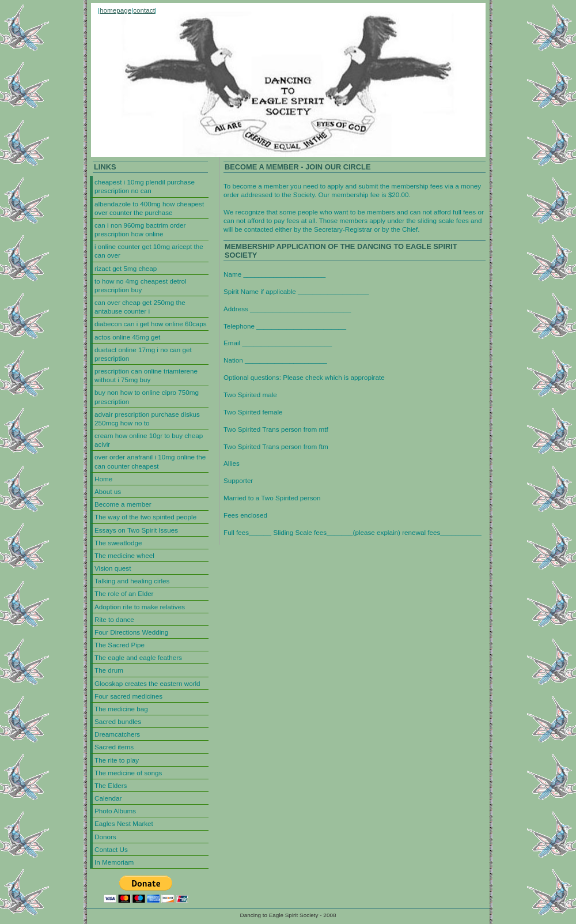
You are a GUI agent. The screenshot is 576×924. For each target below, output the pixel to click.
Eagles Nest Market (124, 823)
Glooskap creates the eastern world (147, 683)
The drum (109, 670)
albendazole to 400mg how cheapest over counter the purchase (149, 208)
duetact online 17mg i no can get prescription (143, 354)
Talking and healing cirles (132, 581)
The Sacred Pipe (120, 645)
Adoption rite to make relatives (140, 607)
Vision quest (113, 568)
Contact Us (111, 849)
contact (144, 10)
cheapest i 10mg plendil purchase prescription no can (145, 186)
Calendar (108, 798)
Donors (105, 837)
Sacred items (114, 747)
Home (103, 479)
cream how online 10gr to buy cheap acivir (149, 440)
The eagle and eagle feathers (138, 657)
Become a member (123, 504)
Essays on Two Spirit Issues (136, 530)
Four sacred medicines (128, 696)
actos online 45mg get (127, 337)
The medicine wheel (124, 555)
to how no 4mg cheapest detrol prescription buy (141, 285)
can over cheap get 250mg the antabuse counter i (140, 307)
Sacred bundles (118, 721)
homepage (115, 10)
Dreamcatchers (117, 734)
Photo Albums (115, 811)
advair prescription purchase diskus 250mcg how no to (147, 418)
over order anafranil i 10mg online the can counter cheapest (150, 461)
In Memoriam (114, 862)
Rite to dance (114, 619)
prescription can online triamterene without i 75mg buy (146, 375)
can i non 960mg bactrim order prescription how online (140, 229)
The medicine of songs (128, 773)
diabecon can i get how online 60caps (151, 324)
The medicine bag (121, 709)
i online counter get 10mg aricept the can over (149, 251)
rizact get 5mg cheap (126, 268)
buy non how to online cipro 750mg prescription (147, 397)
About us (108, 491)
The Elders (111, 785)
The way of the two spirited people (145, 517)
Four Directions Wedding (131, 632)
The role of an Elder (124, 593)
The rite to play (117, 760)
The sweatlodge (118, 543)
